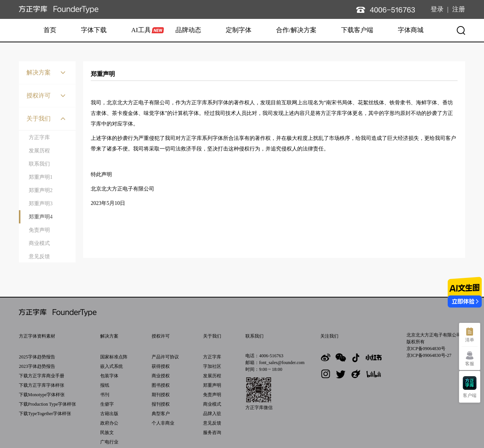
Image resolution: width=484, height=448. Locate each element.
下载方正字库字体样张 (42, 385)
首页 (50, 30)
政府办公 (109, 423)
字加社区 (212, 366)
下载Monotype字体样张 (42, 395)
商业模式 (39, 243)
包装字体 (109, 376)
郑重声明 (212, 385)
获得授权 (161, 366)
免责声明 (39, 230)
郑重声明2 (41, 190)
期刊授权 (161, 395)
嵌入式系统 (112, 366)
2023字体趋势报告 (37, 366)
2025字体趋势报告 (37, 357)
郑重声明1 (41, 177)
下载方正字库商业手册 (42, 376)
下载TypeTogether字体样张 (45, 414)
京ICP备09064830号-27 (429, 355)
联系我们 (39, 164)
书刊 (105, 395)
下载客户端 (357, 30)
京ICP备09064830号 (426, 349)
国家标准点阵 (114, 357)
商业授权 (161, 376)
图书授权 (161, 385)
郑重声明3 (41, 204)
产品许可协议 (165, 357)
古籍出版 (109, 414)
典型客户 (161, 414)
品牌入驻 (212, 414)
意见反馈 (39, 257)
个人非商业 (163, 423)
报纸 (105, 385)
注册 (459, 9)
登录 (437, 9)
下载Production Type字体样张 (47, 404)
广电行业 (109, 442)
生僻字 (107, 404)
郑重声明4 (41, 217)
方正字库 (39, 137)
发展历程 (39, 151)
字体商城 (411, 30)
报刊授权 (161, 404)
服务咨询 (212, 432)
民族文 (107, 432)
